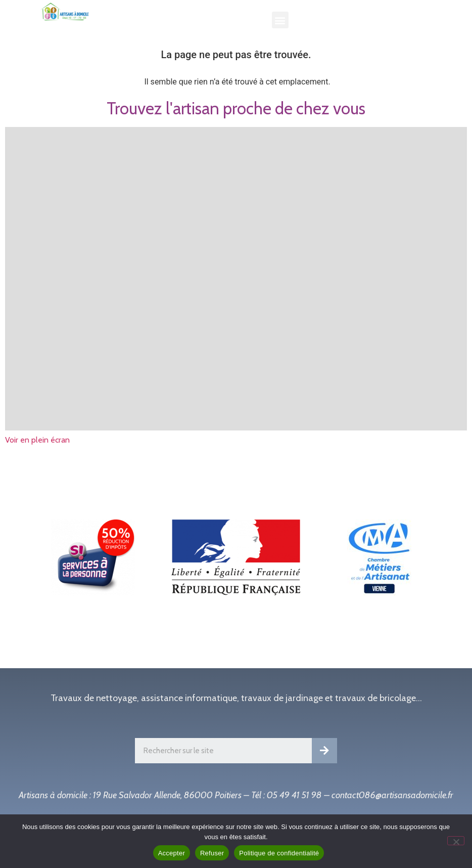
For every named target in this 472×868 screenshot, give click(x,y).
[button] (280, 20)
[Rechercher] (324, 751)
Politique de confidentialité (279, 853)
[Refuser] (456, 841)
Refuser (212, 853)
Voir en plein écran (37, 440)
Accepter (172, 853)
